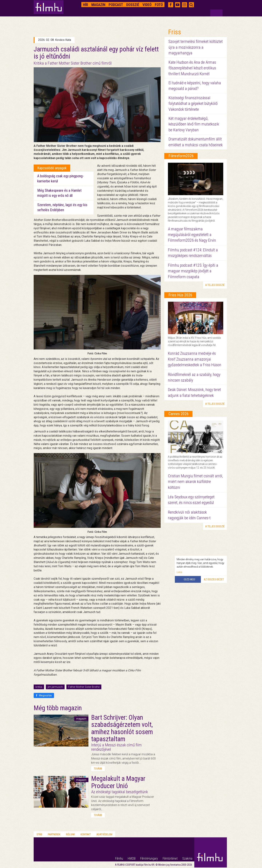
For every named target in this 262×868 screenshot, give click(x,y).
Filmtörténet (170, 858)
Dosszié (133, 5)
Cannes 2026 (179, 414)
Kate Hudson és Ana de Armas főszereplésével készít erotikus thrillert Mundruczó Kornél (192, 68)
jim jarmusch (55, 687)
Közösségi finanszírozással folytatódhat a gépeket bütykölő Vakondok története (193, 104)
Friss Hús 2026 (180, 295)
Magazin (98, 5)
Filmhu (119, 858)
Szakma (187, 858)
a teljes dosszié (215, 285)
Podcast (116, 5)
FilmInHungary (149, 858)
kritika (39, 687)
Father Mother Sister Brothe (84, 687)
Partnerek (54, 834)
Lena (179, 572)
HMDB (132, 858)
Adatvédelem (104, 834)
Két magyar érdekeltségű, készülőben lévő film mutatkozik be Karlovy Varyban (194, 124)
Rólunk (71, 834)
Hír (86, 5)
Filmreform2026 (181, 156)
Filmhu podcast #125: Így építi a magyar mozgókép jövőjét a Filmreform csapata (193, 271)
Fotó (159, 5)
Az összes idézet (214, 579)
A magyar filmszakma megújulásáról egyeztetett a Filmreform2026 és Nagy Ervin (192, 235)
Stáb (39, 834)
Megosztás (44, 695)
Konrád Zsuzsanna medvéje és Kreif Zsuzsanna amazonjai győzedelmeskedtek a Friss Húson (195, 359)
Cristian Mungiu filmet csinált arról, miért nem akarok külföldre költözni (195, 482)
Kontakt (86, 834)
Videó (147, 5)
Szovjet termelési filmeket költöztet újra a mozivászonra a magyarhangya (196, 47)
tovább (98, 769)
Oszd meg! (189, 579)
